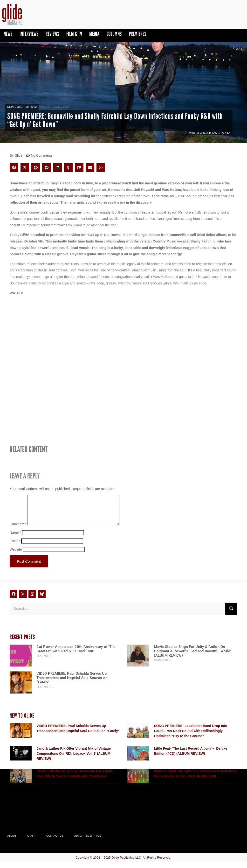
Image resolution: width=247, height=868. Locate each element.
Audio (46, 107)
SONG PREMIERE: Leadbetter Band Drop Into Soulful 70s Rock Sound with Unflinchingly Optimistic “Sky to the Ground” (190, 737)
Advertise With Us (88, 841)
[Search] (231, 614)
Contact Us (55, 841)
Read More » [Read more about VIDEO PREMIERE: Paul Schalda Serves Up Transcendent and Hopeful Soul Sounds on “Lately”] (45, 693)
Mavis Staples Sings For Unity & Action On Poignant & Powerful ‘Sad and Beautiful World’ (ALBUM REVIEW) (192, 657)
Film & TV (74, 34)
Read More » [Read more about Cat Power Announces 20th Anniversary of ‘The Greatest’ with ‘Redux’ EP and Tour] (45, 662)
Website (16, 555)
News (8, 34)
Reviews (52, 34)
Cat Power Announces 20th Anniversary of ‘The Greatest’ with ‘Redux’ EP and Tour (76, 655)
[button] (14, 168)
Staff (31, 841)
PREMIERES (137, 34)
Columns (114, 34)
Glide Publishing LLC (126, 863)
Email (15, 547)
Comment (18, 530)
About (12, 841)
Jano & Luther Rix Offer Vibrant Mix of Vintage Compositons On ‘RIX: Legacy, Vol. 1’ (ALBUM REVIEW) (74, 759)
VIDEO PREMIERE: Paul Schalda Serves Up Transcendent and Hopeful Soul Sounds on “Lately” (72, 684)
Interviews (29, 34)
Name (15, 538)
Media (94, 34)
